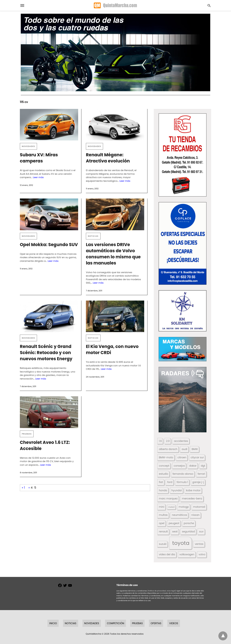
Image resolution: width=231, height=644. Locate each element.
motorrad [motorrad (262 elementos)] (199, 507)
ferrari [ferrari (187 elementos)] (201, 474)
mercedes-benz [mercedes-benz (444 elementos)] (192, 499)
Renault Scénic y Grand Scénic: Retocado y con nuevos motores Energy (46, 353)
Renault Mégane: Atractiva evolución (108, 158)
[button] (183, 155)
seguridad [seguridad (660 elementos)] (188, 531)
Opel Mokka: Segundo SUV (49, 245)
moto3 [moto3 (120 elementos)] (172, 507)
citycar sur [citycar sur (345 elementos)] (197, 457)
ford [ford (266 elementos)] (170, 482)
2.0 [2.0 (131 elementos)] (168, 441)
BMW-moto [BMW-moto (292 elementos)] (166, 457)
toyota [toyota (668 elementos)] (181, 543)
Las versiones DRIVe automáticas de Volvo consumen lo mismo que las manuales (113, 254)
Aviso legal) (171, 591)
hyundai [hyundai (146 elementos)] (177, 490)
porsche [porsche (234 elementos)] (189, 523)
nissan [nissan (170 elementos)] (195, 515)
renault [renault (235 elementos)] (163, 531)
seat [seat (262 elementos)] (175, 531)
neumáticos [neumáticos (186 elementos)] (180, 515)
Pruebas (27, 434)
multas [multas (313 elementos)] (163, 515)
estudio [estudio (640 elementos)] (164, 474)
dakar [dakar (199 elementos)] (193, 466)
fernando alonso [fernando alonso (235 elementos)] (183, 474)
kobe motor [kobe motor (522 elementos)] (193, 490)
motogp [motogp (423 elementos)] (184, 507)
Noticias (93, 236)
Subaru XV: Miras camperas (39, 158)
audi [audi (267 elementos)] (185, 449)
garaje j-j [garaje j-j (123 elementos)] (198, 482)
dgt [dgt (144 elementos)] (203, 466)
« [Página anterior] (29, 488)
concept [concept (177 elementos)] (164, 466)
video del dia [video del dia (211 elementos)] (167, 554)
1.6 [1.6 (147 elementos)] (160, 441)
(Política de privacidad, (157, 591)
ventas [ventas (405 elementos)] (199, 544)
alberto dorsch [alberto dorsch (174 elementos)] (168, 449)
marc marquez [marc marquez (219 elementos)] (168, 499)
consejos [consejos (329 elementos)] (179, 466)
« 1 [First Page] (23, 488)
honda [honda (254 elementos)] (163, 490)
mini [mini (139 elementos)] (162, 507)
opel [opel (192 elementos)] (162, 523)
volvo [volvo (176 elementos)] (202, 554)
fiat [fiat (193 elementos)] (161, 482)
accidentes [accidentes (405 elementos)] (181, 441)
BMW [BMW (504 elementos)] (195, 449)
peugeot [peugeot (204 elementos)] (174, 523)
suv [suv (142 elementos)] (201, 531)
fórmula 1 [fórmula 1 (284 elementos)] (182, 482)
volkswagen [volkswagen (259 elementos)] (187, 554)
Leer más (38, 177)
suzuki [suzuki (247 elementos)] (163, 544)
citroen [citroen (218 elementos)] (182, 457)
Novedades (28, 146)
